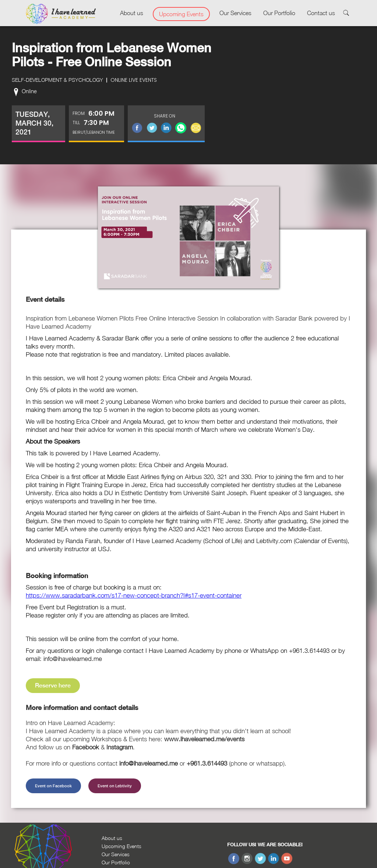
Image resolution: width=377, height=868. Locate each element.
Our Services (235, 13)
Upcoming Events (181, 14)
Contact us (321, 13)
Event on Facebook (53, 786)
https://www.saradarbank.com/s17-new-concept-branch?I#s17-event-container (134, 595)
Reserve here (53, 685)
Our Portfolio (279, 13)
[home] (61, 14)
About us (132, 13)
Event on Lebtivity (115, 786)
